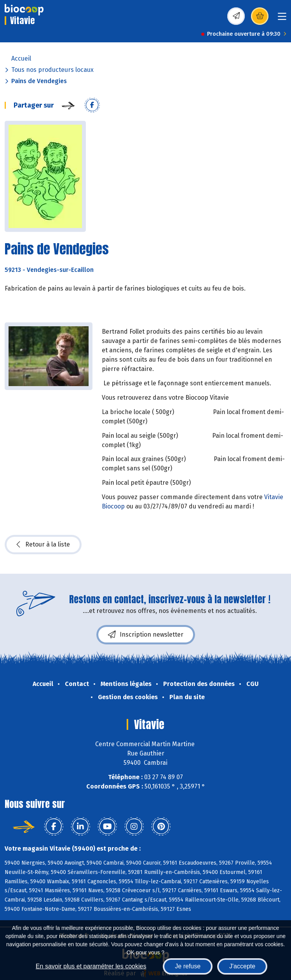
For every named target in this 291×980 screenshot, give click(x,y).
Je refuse (188, 966)
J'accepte (242, 966)
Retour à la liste (43, 545)
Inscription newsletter (146, 635)
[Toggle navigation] (282, 19)
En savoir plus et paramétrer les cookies (91, 966)
